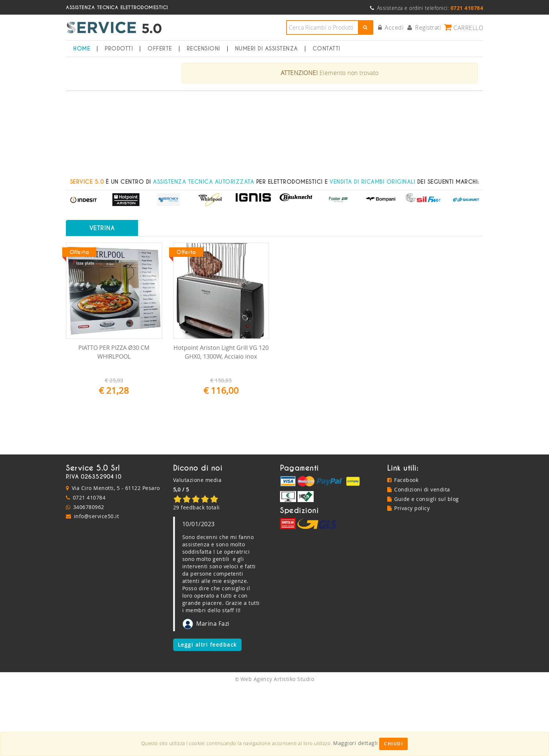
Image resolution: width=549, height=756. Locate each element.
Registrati (424, 27)
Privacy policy (409, 578)
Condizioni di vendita (419, 559)
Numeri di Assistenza (266, 49)
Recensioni (203, 49)
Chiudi (393, 744)
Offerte (160, 49)
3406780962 (89, 577)
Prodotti (119, 49)
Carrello (464, 27)
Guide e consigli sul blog (423, 568)
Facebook (403, 550)
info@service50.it (97, 586)
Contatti (326, 49)
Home (82, 49)
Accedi (391, 27)
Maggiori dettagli (356, 743)
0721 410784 (89, 567)
